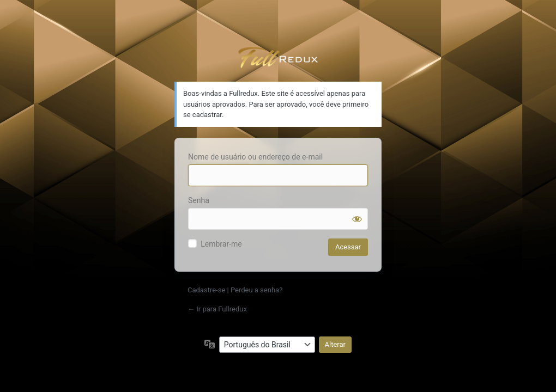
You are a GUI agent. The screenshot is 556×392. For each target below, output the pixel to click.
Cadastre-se (206, 290)
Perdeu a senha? (256, 290)
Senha (199, 200)
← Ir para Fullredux (217, 309)
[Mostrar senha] (357, 219)
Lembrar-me (221, 244)
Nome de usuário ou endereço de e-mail (255, 157)
